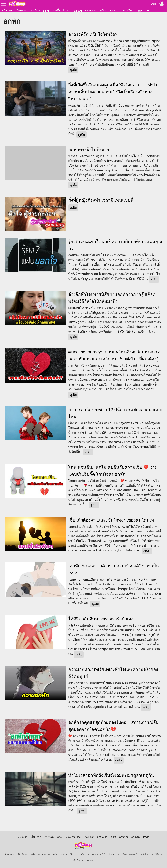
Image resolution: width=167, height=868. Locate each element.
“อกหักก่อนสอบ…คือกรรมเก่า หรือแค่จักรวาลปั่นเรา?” (114, 570)
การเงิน (127, 10)
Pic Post (77, 11)
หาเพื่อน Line (61, 10)
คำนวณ (114, 10)
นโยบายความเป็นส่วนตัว (44, 854)
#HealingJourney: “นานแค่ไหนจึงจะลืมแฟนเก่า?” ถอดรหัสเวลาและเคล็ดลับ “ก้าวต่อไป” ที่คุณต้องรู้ (115, 356)
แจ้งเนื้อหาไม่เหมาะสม (83, 861)
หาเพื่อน (35, 10)
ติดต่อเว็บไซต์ (130, 854)
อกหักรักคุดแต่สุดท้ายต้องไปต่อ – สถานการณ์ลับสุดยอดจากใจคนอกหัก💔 (114, 726)
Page (139, 11)
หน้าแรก (7, 10)
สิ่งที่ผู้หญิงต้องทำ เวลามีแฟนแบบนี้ (101, 200)
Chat (46, 11)
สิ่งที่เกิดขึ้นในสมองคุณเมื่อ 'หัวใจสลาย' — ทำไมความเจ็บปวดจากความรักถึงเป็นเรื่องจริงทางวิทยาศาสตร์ (113, 92)
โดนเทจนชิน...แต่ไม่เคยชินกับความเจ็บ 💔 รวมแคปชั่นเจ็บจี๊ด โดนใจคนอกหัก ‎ (113, 471)
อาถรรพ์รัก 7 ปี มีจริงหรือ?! (93, 35)
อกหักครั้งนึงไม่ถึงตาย (89, 150)
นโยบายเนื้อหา (69, 854)
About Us (114, 854)
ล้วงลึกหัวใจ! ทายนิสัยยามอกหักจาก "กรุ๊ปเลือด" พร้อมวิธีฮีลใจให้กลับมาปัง (113, 298)
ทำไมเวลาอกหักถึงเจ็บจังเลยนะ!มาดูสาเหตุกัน (111, 776)
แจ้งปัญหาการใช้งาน (152, 854)
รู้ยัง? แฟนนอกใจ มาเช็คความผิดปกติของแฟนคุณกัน (115, 245)
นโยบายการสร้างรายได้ (93, 854)
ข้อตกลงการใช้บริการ (16, 854)
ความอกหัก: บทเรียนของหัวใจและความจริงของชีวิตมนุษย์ (113, 673)
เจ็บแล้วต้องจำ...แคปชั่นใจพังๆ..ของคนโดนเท (111, 520)
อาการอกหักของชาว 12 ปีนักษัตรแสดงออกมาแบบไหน (115, 413)
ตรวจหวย (91, 10)
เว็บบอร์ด (21, 10)
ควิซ (103, 10)
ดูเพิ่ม (73, 70)
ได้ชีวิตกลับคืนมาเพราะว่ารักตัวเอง (101, 619)
